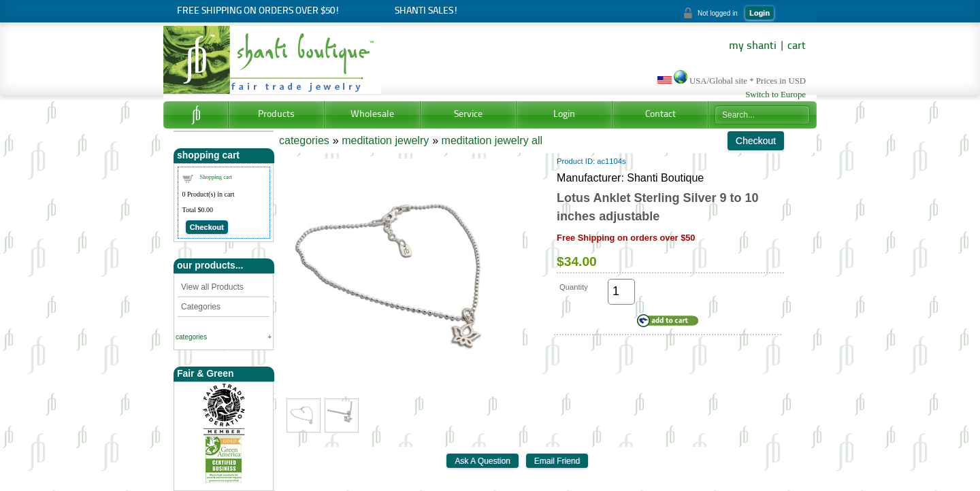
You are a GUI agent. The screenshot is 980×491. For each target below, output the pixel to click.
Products (276, 115)
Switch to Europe (775, 95)
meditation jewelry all (492, 140)
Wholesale (372, 115)
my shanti (753, 46)
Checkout (207, 227)
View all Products (212, 287)
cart (797, 46)
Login (759, 13)
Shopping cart (216, 177)
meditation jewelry (385, 140)
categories (191, 337)
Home (196, 115)
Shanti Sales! (426, 11)
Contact (660, 115)
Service (468, 115)
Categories (201, 307)
